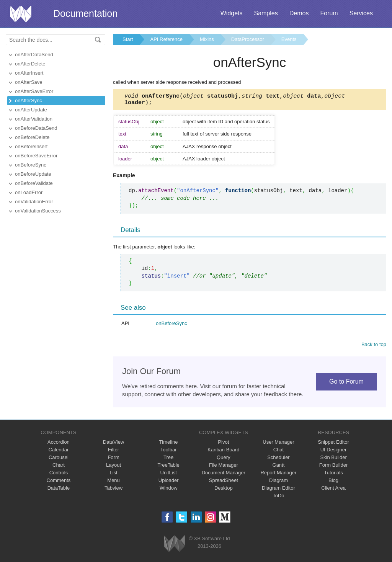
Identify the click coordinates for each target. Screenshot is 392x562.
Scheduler (278, 460)
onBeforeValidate (34, 183)
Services (361, 13)
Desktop (224, 490)
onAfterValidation (34, 119)
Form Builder (333, 467)
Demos (299, 13)
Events (289, 39)
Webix (174, 546)
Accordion (59, 444)
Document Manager (224, 475)
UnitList (169, 475)
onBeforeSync (31, 165)
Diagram (278, 483)
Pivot (223, 444)
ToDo (278, 498)
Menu (114, 483)
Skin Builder (333, 460)
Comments (59, 483)
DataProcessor (248, 39)
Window (168, 490)
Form (113, 460)
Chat (278, 452)
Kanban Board (223, 452)
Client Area (333, 490)
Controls (59, 475)
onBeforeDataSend (36, 128)
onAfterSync (29, 100)
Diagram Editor (278, 490)
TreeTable (169, 467)
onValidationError (34, 202)
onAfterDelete (30, 64)
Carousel (59, 460)
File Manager (224, 467)
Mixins (207, 39)
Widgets (232, 13)
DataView (114, 444)
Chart (59, 467)
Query (223, 460)
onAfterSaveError (34, 91)
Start (128, 39)
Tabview (114, 490)
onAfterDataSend (34, 55)
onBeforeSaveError (36, 156)
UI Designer (334, 452)
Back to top (374, 347)
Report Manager (278, 475)
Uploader (169, 483)
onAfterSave (29, 82)
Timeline (169, 444)
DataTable (59, 490)
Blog (333, 483)
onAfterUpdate (31, 110)
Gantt (279, 467)
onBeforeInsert (31, 146)
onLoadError (29, 192)
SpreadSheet (224, 483)
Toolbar (169, 452)
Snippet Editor (333, 444)
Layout (114, 467)
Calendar (59, 452)
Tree (168, 460)
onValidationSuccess (38, 211)
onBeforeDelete (32, 137)
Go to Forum (346, 384)
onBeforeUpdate (33, 174)
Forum (329, 13)
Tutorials (333, 475)
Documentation (85, 13)
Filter (114, 452)
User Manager (278, 444)
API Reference (166, 39)
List (113, 475)
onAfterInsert (29, 73)
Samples (266, 13)
